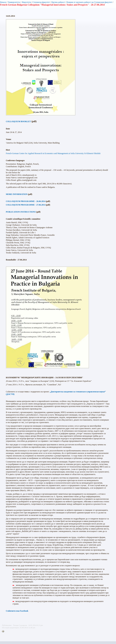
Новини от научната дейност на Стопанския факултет (89, 2)
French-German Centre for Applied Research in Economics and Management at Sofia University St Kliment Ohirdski (53, 153)
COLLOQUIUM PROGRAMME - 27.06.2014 (26, 205)
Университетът (14, 2)
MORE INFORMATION (17, 194)
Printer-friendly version (4, 631)
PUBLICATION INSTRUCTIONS (21, 212)
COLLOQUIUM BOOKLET (18, 121)
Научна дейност (58, 2)
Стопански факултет (41, 2)
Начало (3, 2)
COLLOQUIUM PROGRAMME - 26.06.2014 (26, 201)
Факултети (26, 2)
